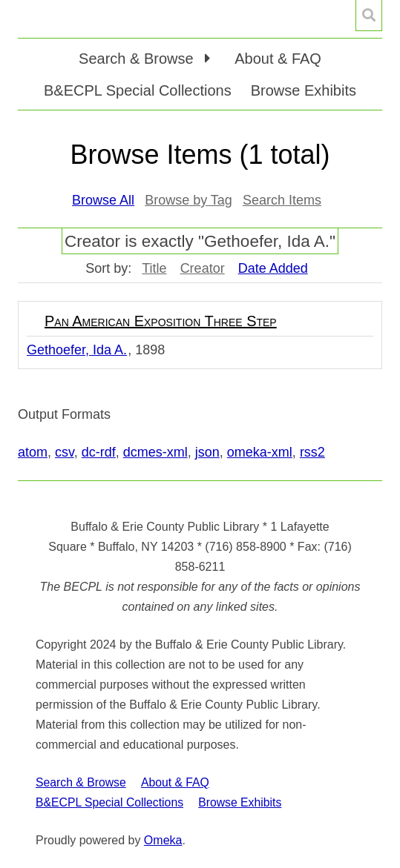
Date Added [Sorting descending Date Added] (273, 268)
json (207, 452)
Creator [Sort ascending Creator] (203, 268)
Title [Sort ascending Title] (154, 268)
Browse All (103, 200)
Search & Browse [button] (138, 59)
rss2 (312, 452)
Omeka (163, 840)
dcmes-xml (155, 452)
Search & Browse (81, 782)
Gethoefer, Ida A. (77, 350)
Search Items (282, 200)
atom (33, 452)
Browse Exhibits (304, 90)
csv (65, 452)
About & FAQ (278, 59)
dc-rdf (99, 452)
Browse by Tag (188, 200)
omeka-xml (260, 452)
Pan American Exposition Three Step (161, 321)
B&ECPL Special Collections (138, 90)
